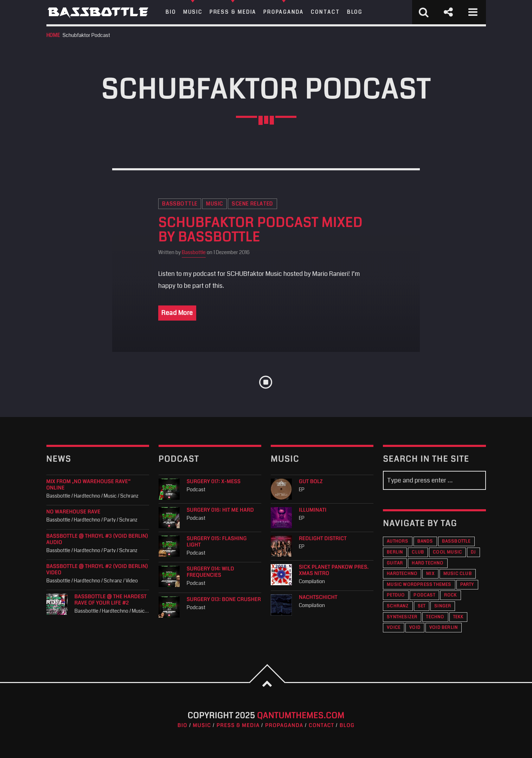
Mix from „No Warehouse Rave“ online (89, 485)
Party (467, 585)
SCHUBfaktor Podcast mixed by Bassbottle (260, 230)
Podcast (424, 595)
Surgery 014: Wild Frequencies (210, 572)
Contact (321, 726)
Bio (182, 726)
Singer (443, 606)
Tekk (459, 617)
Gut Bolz (311, 482)
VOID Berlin (444, 628)
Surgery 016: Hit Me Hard (220, 510)
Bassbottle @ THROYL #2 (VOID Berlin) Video (97, 570)
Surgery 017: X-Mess (214, 482)
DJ (473, 552)
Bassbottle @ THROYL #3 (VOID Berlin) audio (97, 539)
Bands (425, 541)
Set (422, 606)
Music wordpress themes (419, 585)
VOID (415, 628)
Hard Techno (428, 563)
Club (418, 552)
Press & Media (238, 726)
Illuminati (313, 510)
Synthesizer (402, 617)
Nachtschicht (318, 598)
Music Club (458, 574)
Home (53, 35)
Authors (398, 541)
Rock (451, 595)
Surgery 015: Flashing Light (217, 542)
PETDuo (396, 595)
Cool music (447, 552)
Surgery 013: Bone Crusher (224, 600)
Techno (435, 617)
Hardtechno (402, 574)
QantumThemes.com (301, 716)
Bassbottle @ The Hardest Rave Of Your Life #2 (111, 600)
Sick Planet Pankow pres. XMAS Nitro (334, 570)
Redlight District (323, 539)
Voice (394, 628)
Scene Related (252, 204)
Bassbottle (180, 204)
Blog (347, 726)
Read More (177, 313)
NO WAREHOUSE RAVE (73, 512)
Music (214, 204)
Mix (430, 574)
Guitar (395, 563)
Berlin (395, 552)
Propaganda (284, 726)
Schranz (398, 606)
